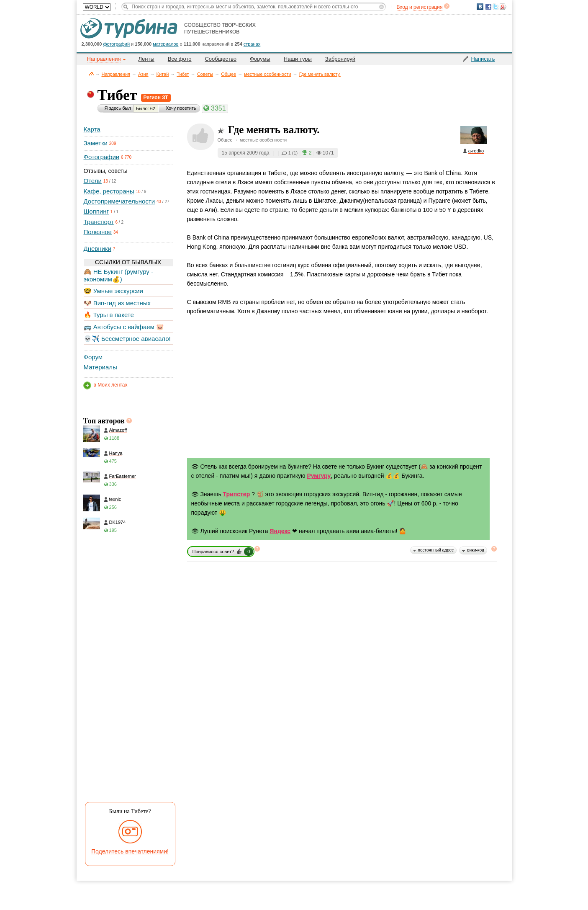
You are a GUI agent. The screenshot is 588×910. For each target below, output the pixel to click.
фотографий (117, 44)
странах (252, 44)
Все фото (180, 59)
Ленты (146, 59)
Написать (483, 59)
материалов (166, 44)
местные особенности (267, 74)
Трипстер (237, 494)
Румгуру (319, 476)
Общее (229, 74)
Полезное (98, 232)
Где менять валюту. (320, 74)
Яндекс (280, 531)
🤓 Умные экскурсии (113, 291)
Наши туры (298, 59)
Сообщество (221, 59)
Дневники (98, 249)
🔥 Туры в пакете (109, 315)
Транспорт (99, 222)
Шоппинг (96, 211)
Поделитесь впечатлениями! (130, 851)
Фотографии (102, 157)
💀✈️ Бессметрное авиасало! (127, 339)
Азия (143, 74)
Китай (163, 74)
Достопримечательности (119, 201)
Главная (91, 74)
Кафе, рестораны (109, 191)
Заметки (96, 143)
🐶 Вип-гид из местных (117, 303)
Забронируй (340, 59)
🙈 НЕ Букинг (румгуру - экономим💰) (119, 275)
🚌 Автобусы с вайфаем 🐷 (124, 327)
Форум (93, 357)
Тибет (183, 74)
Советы (205, 74)
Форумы (260, 59)
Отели (93, 181)
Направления (116, 74)
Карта (92, 129)
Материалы (100, 367)
